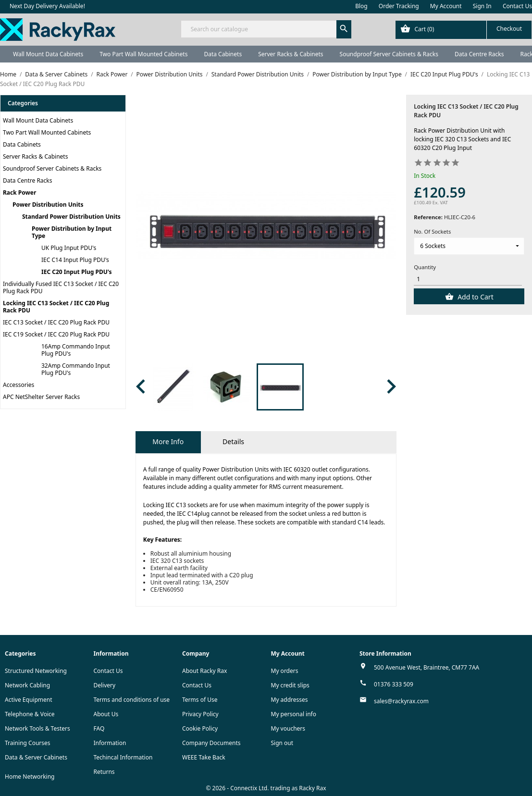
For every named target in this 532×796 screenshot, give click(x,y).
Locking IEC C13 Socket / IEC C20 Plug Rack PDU (56, 307)
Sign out (282, 743)
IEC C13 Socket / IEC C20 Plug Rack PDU (56, 322)
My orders (285, 671)
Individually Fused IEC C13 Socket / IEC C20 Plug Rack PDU (61, 287)
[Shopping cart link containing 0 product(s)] (464, 30)
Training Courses (28, 743)
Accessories (19, 385)
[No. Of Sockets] (469, 246)
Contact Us (517, 6)
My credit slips (290, 685)
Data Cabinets (223, 54)
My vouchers (288, 728)
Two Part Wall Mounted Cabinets (143, 54)
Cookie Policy (200, 728)
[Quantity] (468, 279)
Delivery (105, 685)
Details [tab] (233, 442)
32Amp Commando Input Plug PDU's (76, 369)
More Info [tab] (168, 442)
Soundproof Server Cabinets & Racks (389, 54)
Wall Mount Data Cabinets (48, 54)
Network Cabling (27, 685)
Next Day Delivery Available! (47, 6)
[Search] (266, 29)
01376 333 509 (394, 684)
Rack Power (19, 193)
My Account (446, 6)
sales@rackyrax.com (401, 701)
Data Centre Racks (479, 54)
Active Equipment (29, 700)
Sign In (482, 6)
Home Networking (30, 777)
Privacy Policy (200, 714)
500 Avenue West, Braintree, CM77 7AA (427, 667)
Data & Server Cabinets (36, 757)
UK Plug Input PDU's (69, 248)
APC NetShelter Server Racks (41, 397)
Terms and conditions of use (132, 700)
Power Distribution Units (48, 205)
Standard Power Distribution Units (71, 217)
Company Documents (211, 743)
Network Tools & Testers (37, 728)
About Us (106, 714)
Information (110, 743)
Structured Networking (36, 671)
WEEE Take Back (204, 757)
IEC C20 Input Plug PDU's (77, 272)
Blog (361, 6)
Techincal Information (123, 757)
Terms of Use (200, 700)
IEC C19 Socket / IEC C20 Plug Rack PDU (56, 334)
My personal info (294, 714)
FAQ (99, 728)
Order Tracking (399, 6)
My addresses (290, 700)
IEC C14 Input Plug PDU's (75, 260)
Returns (104, 772)
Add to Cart (475, 297)
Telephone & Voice (30, 714)
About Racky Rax (204, 671)
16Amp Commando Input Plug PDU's (76, 350)
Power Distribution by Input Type (72, 232)
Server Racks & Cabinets (291, 54)
